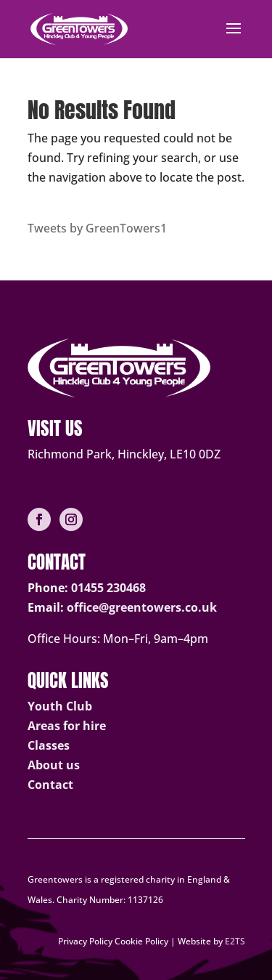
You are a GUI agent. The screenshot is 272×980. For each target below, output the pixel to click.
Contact (50, 785)
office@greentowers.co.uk (142, 607)
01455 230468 (108, 588)
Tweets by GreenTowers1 (97, 228)
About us (54, 765)
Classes (49, 745)
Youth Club (60, 706)
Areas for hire (67, 726)
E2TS (235, 941)
